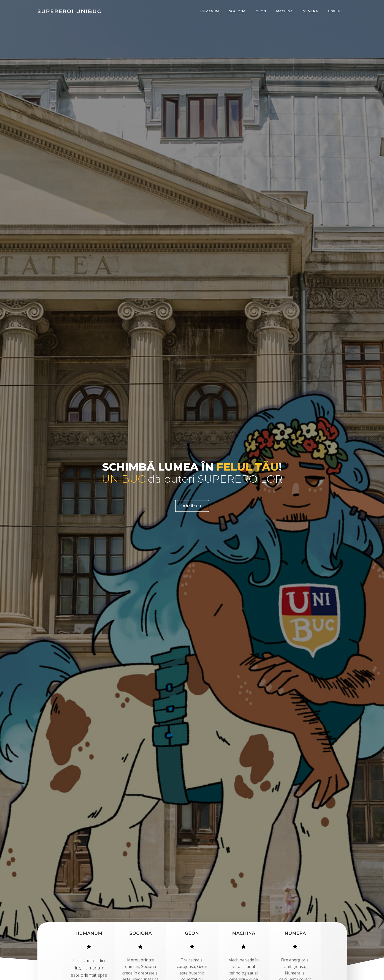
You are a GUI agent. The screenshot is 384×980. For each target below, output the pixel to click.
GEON (261, 11)
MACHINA (285, 11)
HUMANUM (210, 11)
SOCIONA (237, 11)
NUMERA (311, 11)
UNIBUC (335, 11)
